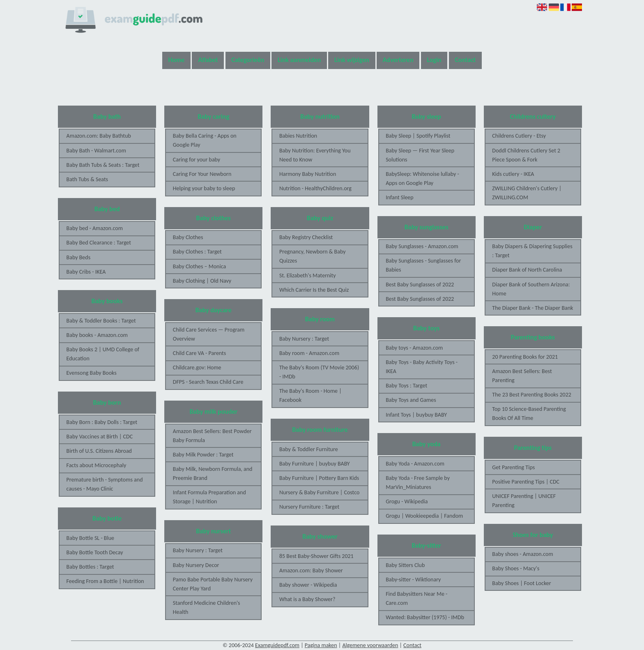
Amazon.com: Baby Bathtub (99, 136)
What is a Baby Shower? (307, 599)
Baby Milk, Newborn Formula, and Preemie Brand (213, 474)
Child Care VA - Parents (199, 353)
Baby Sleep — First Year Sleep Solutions (420, 155)
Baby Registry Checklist (306, 237)
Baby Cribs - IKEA (86, 272)
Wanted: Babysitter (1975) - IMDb (425, 617)
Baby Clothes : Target (197, 252)
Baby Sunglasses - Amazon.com (422, 246)
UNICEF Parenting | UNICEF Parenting (524, 501)
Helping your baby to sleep (204, 188)
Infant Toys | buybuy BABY (416, 415)
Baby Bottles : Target (90, 567)
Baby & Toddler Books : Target (101, 321)
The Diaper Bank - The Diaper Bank (532, 308)
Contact (465, 60)
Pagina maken (321, 645)
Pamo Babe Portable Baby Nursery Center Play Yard (213, 584)
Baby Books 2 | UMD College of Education (103, 354)
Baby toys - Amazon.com (414, 348)
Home (177, 60)
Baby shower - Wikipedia (308, 585)
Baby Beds (79, 257)
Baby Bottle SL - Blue (90, 538)
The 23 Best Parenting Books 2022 (532, 395)
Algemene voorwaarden (370, 645)
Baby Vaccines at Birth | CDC (100, 437)
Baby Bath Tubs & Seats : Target (103, 165)
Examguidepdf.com (277, 645)
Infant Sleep (400, 197)
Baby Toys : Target (406, 386)
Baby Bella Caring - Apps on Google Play (205, 140)
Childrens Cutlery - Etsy (519, 136)
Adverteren (398, 60)
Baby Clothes (188, 237)
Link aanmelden (299, 60)
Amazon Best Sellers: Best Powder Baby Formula (212, 436)
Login (434, 60)
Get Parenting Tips (513, 467)
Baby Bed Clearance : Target (99, 243)
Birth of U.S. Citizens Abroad (99, 451)
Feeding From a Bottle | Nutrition (105, 581)
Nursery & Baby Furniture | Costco (319, 492)
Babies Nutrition (298, 136)
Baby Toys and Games (411, 400)
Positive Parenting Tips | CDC (526, 482)
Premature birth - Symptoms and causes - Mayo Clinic (105, 484)
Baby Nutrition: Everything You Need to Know (315, 155)
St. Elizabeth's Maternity (308, 275)
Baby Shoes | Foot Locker (521, 583)
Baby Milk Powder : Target (203, 455)
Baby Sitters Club (405, 565)
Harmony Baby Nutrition (308, 174)
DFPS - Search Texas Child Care (208, 382)
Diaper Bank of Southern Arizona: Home (531, 289)
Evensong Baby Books (92, 373)
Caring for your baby (197, 160)
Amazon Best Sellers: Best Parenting (522, 376)
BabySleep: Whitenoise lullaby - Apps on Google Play (422, 179)
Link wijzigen (352, 60)
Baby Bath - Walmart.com (96, 151)
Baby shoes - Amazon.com (522, 554)
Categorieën (248, 60)
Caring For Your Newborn (202, 174)
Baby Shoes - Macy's (516, 568)
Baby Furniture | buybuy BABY (315, 464)
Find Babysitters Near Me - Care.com (416, 598)
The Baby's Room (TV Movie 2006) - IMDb (319, 372)
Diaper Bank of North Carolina (527, 270)
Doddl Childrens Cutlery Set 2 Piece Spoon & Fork (526, 155)
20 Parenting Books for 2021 (525, 357)
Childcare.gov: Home (197, 368)
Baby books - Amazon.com (97, 335)
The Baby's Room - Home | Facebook (310, 395)
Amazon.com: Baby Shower (311, 570)
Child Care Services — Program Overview (209, 334)
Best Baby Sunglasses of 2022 (420, 285)
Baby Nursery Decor (196, 565)
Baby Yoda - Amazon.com (415, 464)
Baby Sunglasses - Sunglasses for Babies (423, 265)
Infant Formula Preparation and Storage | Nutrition (209, 497)
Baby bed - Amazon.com (95, 228)
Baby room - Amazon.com (309, 353)
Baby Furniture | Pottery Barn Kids (319, 478)
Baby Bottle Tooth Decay (95, 552)
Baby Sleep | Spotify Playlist (418, 136)
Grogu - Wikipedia (407, 501)
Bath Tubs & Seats (87, 179)
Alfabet (208, 60)
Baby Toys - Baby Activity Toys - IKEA (422, 367)
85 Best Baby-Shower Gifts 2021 (316, 556)
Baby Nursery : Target (198, 550)
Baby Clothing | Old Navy (202, 281)
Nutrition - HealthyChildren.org (315, 188)
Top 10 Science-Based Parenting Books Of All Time (529, 414)
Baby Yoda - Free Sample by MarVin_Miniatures (418, 483)
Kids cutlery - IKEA (513, 174)
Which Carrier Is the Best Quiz (314, 290)
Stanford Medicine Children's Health (207, 607)
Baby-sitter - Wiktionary (413, 580)
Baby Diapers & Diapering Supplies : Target (532, 251)
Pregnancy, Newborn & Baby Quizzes (313, 256)
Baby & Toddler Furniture (309, 449)
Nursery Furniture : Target (309, 507)
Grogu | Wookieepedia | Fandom (424, 516)
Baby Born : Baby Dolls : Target (102, 422)
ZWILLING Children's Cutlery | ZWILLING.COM (527, 193)
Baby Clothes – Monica (199, 266)
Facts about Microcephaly (97, 465)
